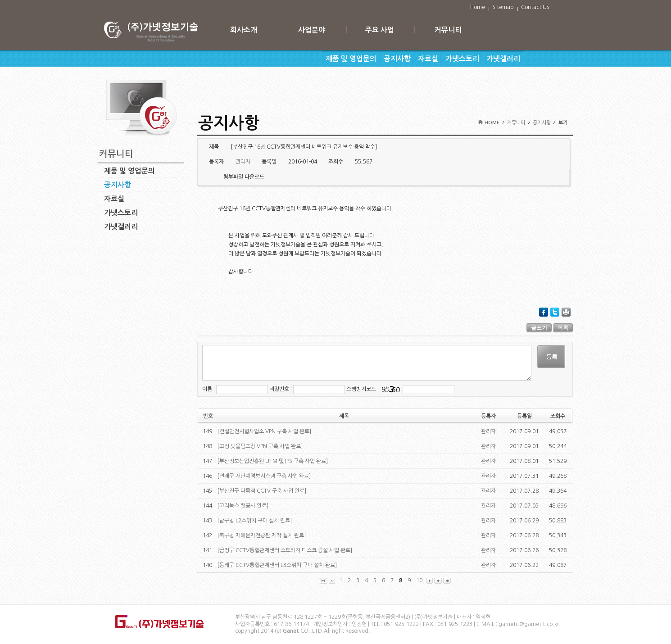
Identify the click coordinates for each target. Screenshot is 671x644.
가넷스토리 (462, 59)
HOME (492, 123)
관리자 (488, 431)
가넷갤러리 (503, 59)
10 (419, 581)
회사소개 (244, 30)
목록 (563, 328)
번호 (208, 416)
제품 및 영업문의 (351, 59)
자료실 (428, 59)
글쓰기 (539, 328)
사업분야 (312, 30)
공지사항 (397, 59)
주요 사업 (380, 30)
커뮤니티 (448, 30)
